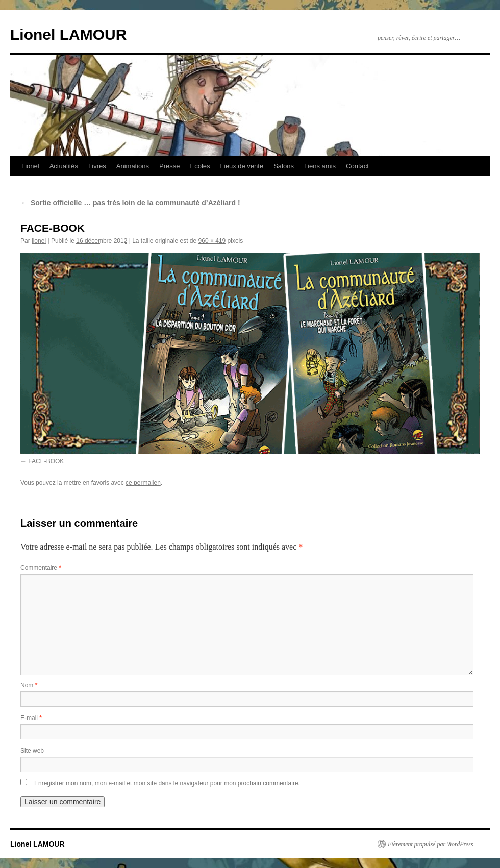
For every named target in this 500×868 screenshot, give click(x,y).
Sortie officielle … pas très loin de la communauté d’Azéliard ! (130, 203)
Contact (357, 166)
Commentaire (41, 568)
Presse (169, 166)
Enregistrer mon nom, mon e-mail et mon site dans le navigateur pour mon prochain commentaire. (167, 783)
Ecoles (200, 166)
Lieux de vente (242, 166)
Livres (97, 166)
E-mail (31, 718)
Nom (29, 685)
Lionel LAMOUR (68, 34)
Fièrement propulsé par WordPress (430, 844)
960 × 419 (212, 241)
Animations (133, 166)
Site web (32, 751)
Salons (284, 166)
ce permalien (143, 483)
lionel (39, 241)
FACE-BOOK (46, 461)
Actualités (64, 166)
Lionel (30, 166)
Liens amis (320, 166)
